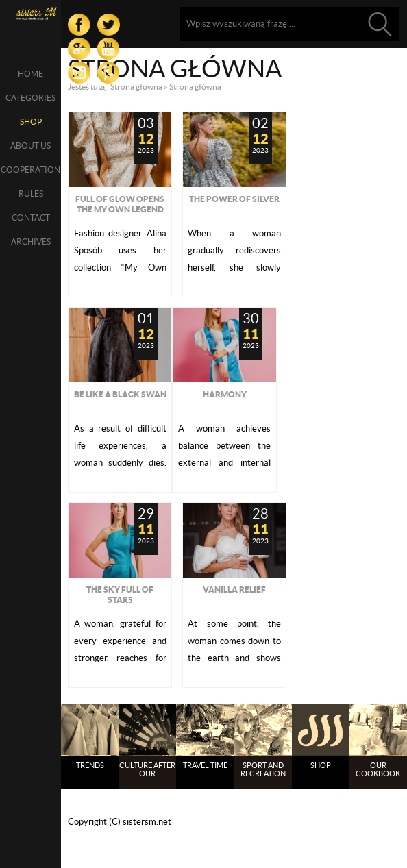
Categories (30, 98)
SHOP (31, 122)
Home (30, 74)
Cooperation (30, 170)
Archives (31, 241)
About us (30, 146)
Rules (31, 194)
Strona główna (136, 87)
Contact (31, 218)
